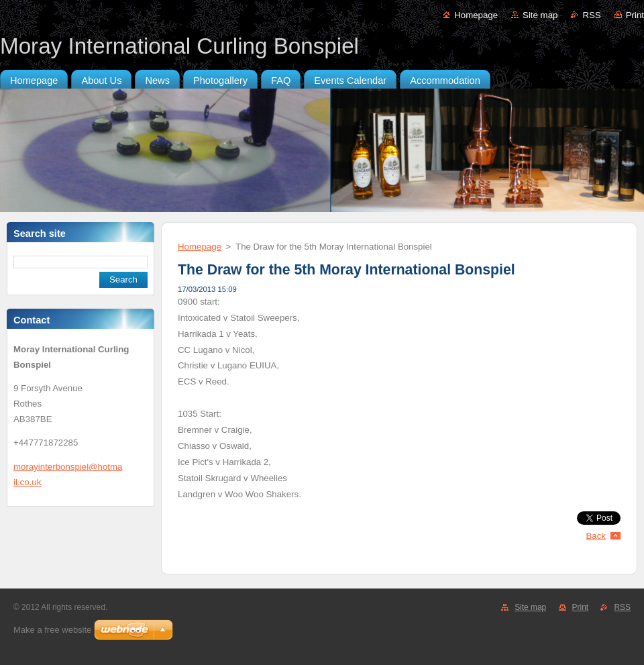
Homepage (476, 15)
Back (596, 536)
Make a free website (52, 630)
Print (635, 15)
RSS (591, 15)
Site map (540, 15)
